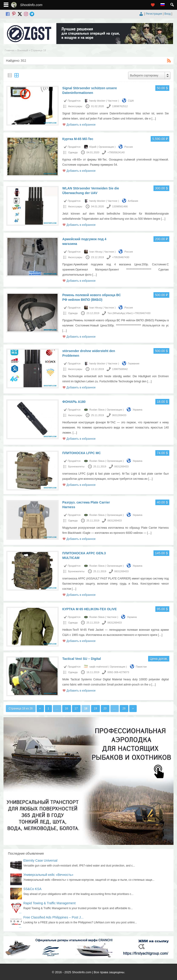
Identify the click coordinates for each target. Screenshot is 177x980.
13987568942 (120, 369)
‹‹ (40, 709)
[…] (154, 119)
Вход (168, 14)
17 (76, 709)
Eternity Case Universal (40, 860)
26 (124, 709)
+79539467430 (121, 257)
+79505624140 (116, 152)
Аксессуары (75, 106)
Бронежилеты (76, 466)
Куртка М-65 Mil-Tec (78, 139)
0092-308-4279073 (118, 672)
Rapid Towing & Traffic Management (49, 903)
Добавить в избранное (81, 125)
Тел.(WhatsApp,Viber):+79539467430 (129, 313)
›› (133, 709)
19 (95, 709)
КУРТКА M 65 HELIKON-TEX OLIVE (90, 609)
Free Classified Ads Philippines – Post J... (53, 917)
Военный (23, 50)
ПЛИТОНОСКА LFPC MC (82, 453)
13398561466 (120, 206)
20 (105, 709)
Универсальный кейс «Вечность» (48, 875)
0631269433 (119, 415)
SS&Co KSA (32, 889)
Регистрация (154, 14)
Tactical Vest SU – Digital (82, 659)
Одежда (73, 152)
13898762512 (120, 106)
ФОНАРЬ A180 (74, 402)
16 (66, 709)
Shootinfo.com (31, 5)
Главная (10, 50)
